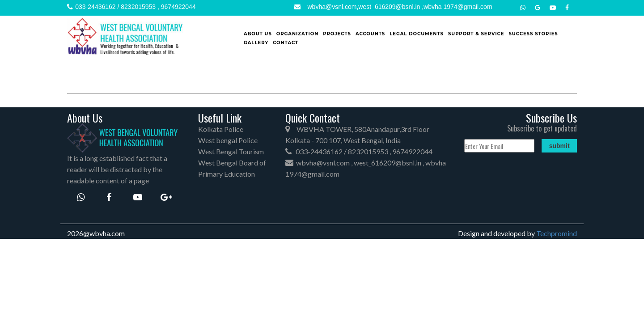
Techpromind (557, 233)
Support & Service (476, 34)
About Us (258, 34)
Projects (337, 34)
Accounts (370, 34)
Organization (298, 34)
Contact (286, 43)
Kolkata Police (221, 129)
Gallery (256, 43)
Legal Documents (417, 34)
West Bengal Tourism (231, 151)
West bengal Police (228, 140)
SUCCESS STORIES (533, 34)
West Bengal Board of (232, 163)
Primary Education (227, 174)
